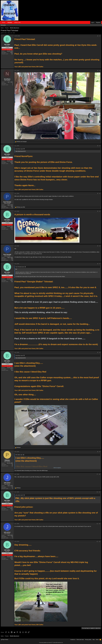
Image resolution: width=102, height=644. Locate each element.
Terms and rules (80, 640)
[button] (22, 22)
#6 (100, 246)
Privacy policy (88, 640)
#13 (100, 542)
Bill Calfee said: (19, 455)
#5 (100, 211)
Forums (10, 22)
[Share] (98, 36)
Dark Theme (5, 640)
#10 (100, 474)
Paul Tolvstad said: (20, 267)
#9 (100, 452)
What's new (17, 22)
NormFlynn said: (19, 149)
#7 (100, 264)
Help (94, 640)
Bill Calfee (5, 33)
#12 (100, 524)
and (22, 142)
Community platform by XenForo (51, 643)
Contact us (73, 640)
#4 (100, 193)
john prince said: (19, 495)
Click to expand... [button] (57, 468)
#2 (100, 71)
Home (4, 22)
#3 (100, 146)
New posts (3, 25)
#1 (100, 36)
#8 (100, 352)
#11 (100, 492)
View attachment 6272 (21, 151)
